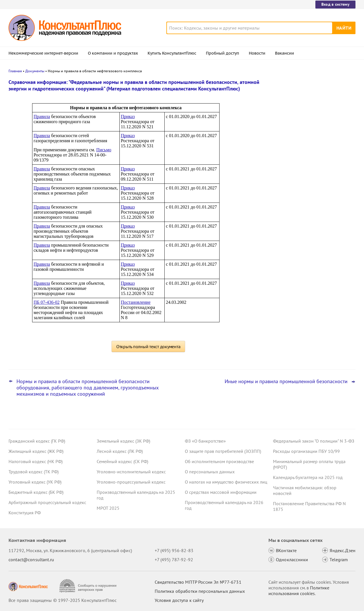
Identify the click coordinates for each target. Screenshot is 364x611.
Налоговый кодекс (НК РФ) (36, 461)
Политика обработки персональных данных (200, 591)
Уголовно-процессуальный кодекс (131, 482)
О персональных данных (210, 472)
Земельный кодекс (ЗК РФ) (123, 441)
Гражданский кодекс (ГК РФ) (37, 441)
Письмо (104, 150)
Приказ (128, 116)
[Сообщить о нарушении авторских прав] (89, 586)
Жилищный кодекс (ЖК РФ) (36, 451)
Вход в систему (335, 4)
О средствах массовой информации (221, 492)
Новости (257, 53)
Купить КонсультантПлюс (172, 53)
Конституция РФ (25, 513)
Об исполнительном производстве (219, 461)
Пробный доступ (223, 53)
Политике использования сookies (299, 591)
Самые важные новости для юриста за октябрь (313, 165)
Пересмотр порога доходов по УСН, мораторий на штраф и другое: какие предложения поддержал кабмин (311, 112)
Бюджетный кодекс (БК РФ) (36, 492)
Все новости (288, 211)
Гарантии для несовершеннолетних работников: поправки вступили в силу (313, 140)
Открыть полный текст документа (148, 346)
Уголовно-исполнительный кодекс (131, 472)
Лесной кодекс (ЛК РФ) (120, 451)
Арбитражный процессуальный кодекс (47, 502)
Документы (35, 71)
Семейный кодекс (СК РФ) (122, 461)
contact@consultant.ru (31, 560)
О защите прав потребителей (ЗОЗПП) (223, 451)
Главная (15, 71)
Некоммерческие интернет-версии (43, 53)
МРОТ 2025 (108, 508)
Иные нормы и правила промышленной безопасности (286, 381)
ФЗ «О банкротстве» (205, 441)
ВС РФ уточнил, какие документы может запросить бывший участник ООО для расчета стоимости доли (309, 193)
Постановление (136, 302)
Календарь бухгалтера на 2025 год (308, 477)
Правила (42, 116)
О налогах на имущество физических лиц (226, 482)
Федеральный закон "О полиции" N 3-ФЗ (314, 441)
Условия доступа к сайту (179, 600)
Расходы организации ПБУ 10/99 (306, 451)
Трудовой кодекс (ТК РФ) (34, 472)
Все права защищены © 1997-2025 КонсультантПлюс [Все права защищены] (63, 600)
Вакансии (285, 53)
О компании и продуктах (113, 53)
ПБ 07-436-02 (46, 302)
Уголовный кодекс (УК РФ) (35, 482)
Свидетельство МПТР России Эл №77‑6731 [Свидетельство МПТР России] (198, 582)
